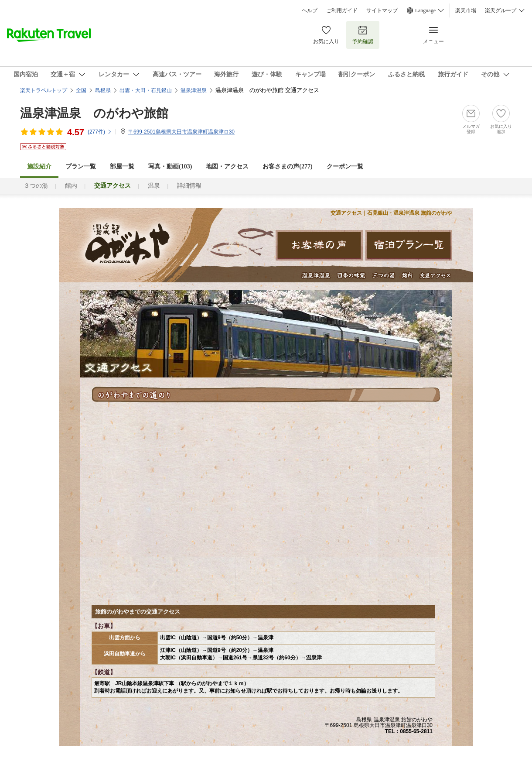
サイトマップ (382, 10)
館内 (71, 186)
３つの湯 (36, 186)
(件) (100, 132)
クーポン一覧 (345, 166)
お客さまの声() (287, 166)
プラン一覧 (81, 166)
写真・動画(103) (170, 166)
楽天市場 (466, 10)
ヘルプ (310, 10)
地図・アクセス (227, 166)
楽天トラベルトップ (44, 90)
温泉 (154, 186)
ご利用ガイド (342, 10)
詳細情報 (189, 186)
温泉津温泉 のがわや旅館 (94, 113)
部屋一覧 (122, 166)
